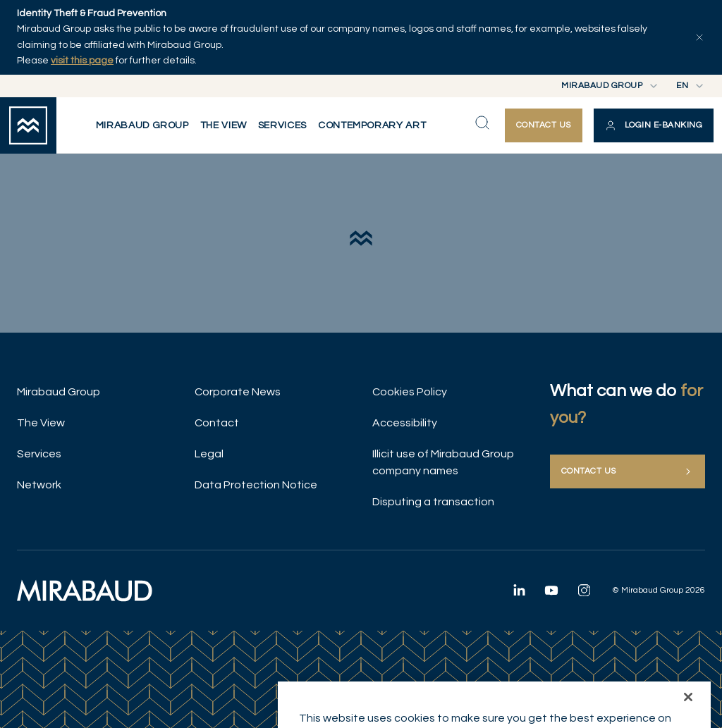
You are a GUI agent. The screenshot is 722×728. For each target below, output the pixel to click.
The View (41, 423)
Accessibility (405, 423)
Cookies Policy (410, 392)
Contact (217, 423)
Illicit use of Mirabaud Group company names (443, 462)
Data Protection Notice (256, 485)
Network (39, 485)
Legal (209, 454)
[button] (654, 125)
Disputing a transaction (433, 502)
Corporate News (238, 392)
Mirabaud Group (59, 392)
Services (39, 454)
